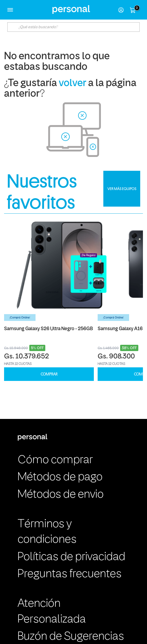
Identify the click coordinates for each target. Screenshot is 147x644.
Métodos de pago (60, 477)
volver (73, 83)
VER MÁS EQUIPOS (122, 189)
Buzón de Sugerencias (71, 637)
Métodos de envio (61, 495)
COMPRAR (49, 374)
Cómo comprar (55, 460)
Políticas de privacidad (71, 557)
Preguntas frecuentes (70, 574)
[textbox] (73, 27)
